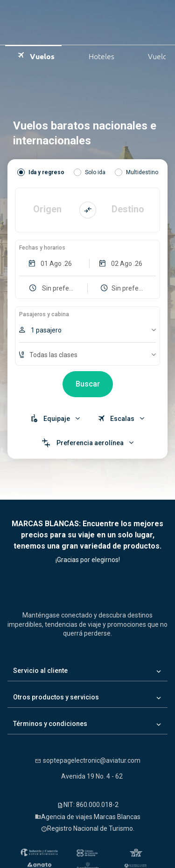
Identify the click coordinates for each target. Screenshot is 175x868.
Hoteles (95, 55)
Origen (47, 210)
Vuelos (36, 55)
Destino (128, 210)
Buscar (88, 384)
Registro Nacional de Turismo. (91, 828)
